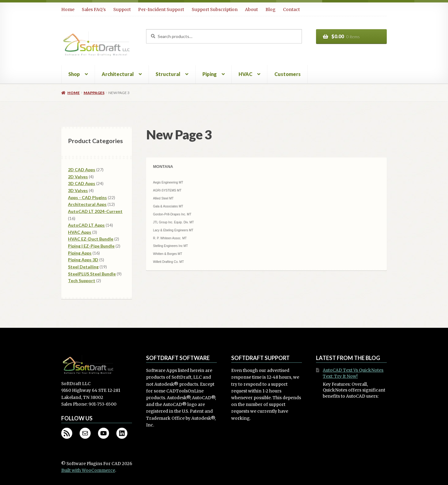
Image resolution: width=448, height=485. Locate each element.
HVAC (245, 74)
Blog (271, 9)
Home (68, 9)
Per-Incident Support (161, 9)
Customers (288, 74)
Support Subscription (215, 9)
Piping (210, 74)
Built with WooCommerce (88, 470)
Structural (168, 74)
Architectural (118, 74)
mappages (94, 93)
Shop (74, 74)
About (251, 9)
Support (122, 9)
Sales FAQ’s (94, 9)
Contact (291, 9)
